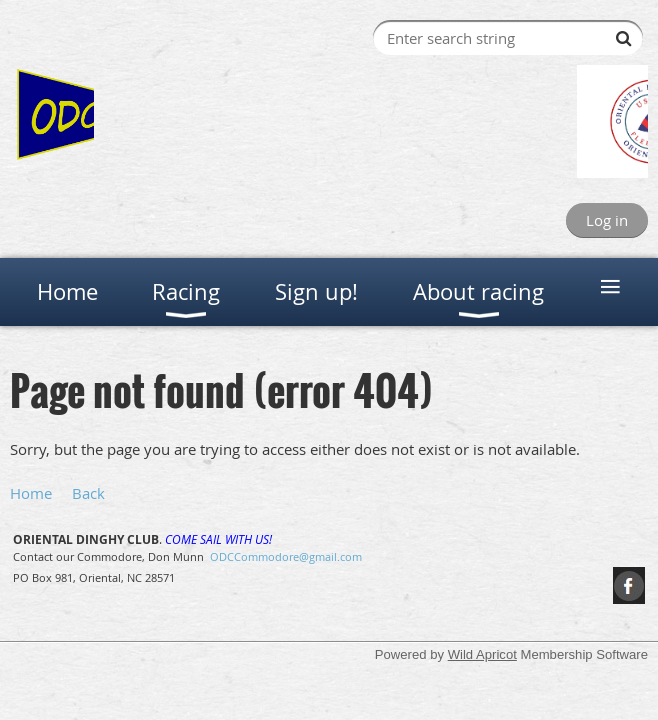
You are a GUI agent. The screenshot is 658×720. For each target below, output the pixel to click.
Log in (607, 220)
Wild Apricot (482, 654)
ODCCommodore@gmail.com (286, 556)
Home (31, 493)
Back (88, 493)
